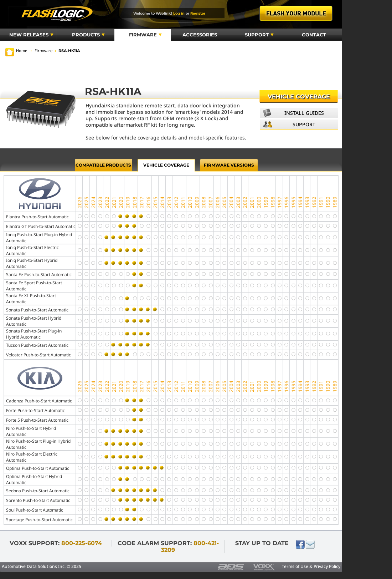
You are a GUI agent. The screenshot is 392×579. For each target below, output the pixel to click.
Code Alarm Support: (168, 547)
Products (88, 35)
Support (259, 35)
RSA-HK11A (67, 51)
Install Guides (304, 113)
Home (22, 50)
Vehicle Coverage (299, 96)
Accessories (200, 35)
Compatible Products (103, 165)
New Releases (31, 35)
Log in (179, 13)
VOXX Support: (56, 543)
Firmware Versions (229, 165)
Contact (314, 35)
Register (198, 13)
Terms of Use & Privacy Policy (311, 566)
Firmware (145, 35)
